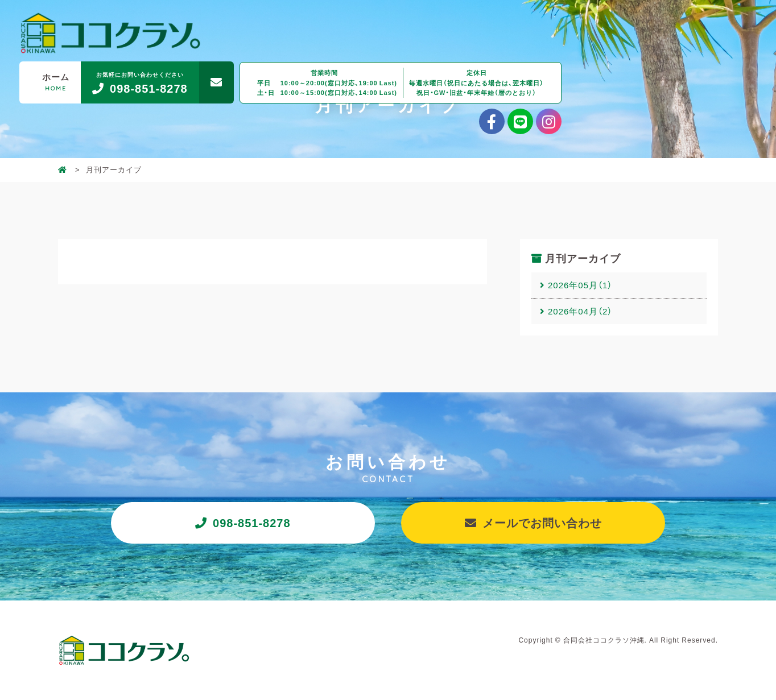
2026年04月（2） (580, 311)
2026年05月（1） (580, 285)
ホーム (56, 82)
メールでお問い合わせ (542, 522)
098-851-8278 (252, 522)
